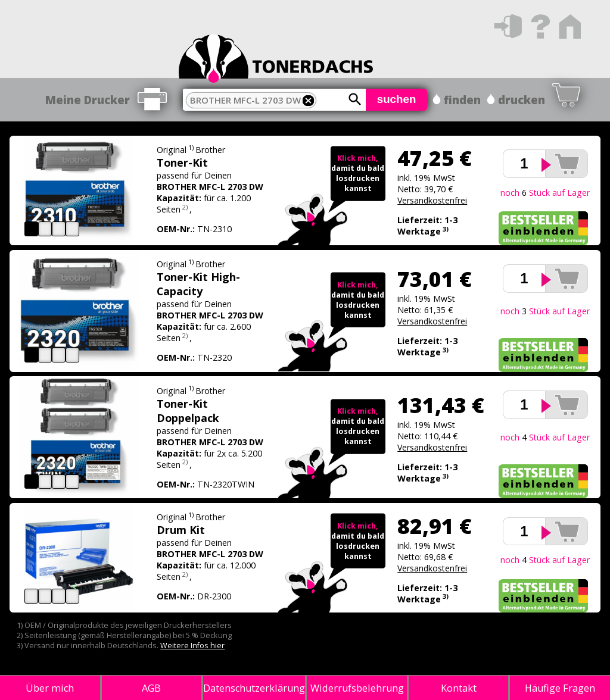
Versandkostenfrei (432, 200)
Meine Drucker (88, 100)
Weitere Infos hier (192, 646)
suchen (397, 99)
